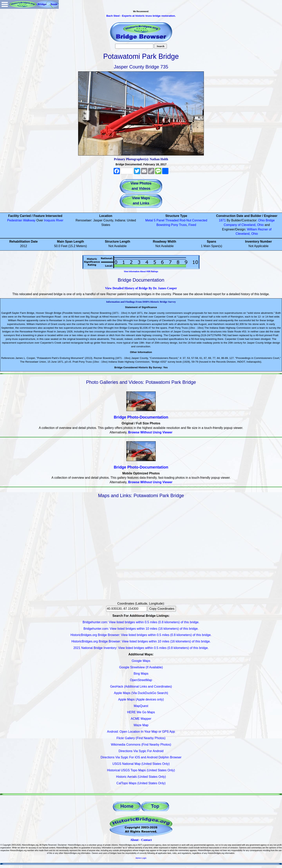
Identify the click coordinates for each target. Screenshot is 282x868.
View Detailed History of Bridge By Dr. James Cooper (141, 288)
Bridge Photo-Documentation (141, 417)
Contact (146, 840)
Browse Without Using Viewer (150, 432)
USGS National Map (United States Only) (141, 764)
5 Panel (159, 220)
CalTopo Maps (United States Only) (141, 783)
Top (155, 806)
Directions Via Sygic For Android (141, 751)
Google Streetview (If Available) (141, 667)
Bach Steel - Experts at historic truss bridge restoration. (141, 16)
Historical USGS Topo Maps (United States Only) (141, 770)
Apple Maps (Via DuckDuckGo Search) (141, 693)
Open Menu (5, 4)
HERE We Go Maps (141, 712)
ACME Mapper (141, 719)
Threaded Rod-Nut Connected (186, 220)
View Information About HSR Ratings (141, 272)
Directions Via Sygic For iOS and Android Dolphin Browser (141, 757)
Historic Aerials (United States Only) (141, 777)
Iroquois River (54, 220)
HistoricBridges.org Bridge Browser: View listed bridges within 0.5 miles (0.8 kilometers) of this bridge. (141, 635)
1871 (222, 220)
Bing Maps (141, 674)
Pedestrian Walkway (21, 220)
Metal (149, 220)
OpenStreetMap (141, 680)
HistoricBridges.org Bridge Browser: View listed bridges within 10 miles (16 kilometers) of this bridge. (141, 641)
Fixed (192, 225)
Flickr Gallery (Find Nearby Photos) (141, 738)
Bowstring (163, 225)
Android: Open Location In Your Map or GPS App (141, 732)
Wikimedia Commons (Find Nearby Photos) (141, 745)
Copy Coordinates (162, 609)
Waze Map (141, 725)
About (134, 840)
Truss (183, 225)
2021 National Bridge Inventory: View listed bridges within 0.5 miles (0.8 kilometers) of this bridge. (141, 648)
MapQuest (141, 706)
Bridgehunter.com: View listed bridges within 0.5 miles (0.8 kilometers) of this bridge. (141, 622)
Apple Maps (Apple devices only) (141, 699)
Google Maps (141, 661)
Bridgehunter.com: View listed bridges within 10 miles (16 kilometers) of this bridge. (141, 629)
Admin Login (141, 858)
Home (127, 806)
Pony (174, 225)
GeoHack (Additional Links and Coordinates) (141, 686)
